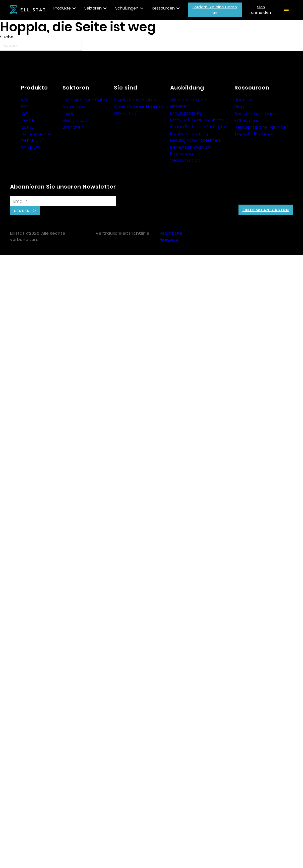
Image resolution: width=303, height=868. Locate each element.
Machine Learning (189, 133)
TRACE (28, 120)
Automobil (74, 107)
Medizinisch (75, 120)
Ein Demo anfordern (266, 210)
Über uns (244, 100)
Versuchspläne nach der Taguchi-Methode (261, 130)
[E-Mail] (63, 201)
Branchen (73, 127)
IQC (25, 114)
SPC (25, 107)
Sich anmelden (261, 10)
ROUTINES (31, 148)
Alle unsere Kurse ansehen (189, 103)
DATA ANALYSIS (37, 134)
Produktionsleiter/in (135, 100)
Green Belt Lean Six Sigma (199, 127)
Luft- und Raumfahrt (85, 100)
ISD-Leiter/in (127, 114)
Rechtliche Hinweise (171, 236)
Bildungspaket (186, 113)
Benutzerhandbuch (255, 114)
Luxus (69, 114)
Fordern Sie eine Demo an (215, 10)
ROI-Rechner (248, 120)
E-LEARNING (33, 141)
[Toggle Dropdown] (74, 8)
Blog (239, 107)
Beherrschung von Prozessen (190, 150)
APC (25, 100)
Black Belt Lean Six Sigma (197, 120)
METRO (28, 127)
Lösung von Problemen (195, 140)
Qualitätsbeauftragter (139, 107)
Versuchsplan (185, 160)
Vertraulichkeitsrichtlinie (123, 233)
